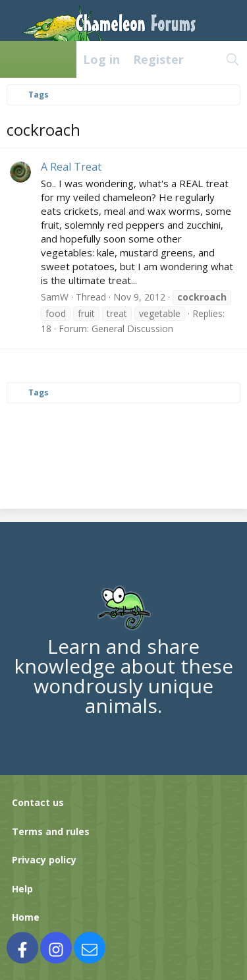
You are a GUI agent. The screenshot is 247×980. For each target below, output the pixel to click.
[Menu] (17, 59)
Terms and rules (51, 831)
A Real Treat (71, 167)
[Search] (233, 59)
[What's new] (205, 59)
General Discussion (132, 329)
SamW (55, 297)
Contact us (38, 802)
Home (26, 917)
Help (22, 889)
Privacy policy (44, 860)
